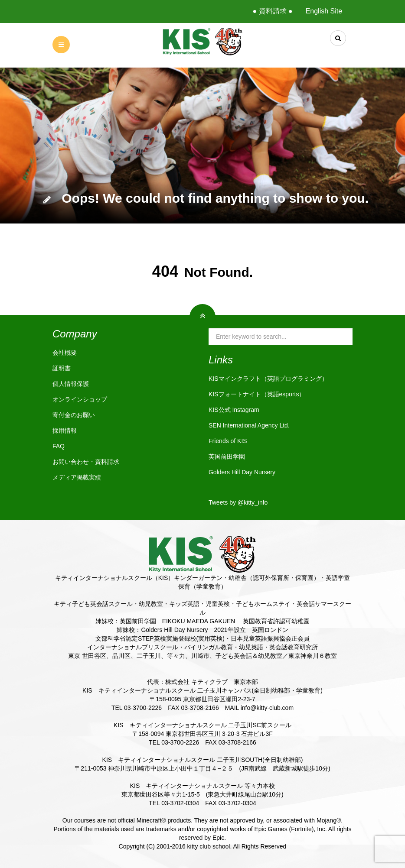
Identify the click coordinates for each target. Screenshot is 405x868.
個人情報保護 (71, 384)
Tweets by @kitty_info (238, 502)
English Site (324, 11)
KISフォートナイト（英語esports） (257, 394)
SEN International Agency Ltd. (249, 425)
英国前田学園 (227, 457)
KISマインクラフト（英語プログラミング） (268, 379)
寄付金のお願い (74, 415)
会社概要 (65, 353)
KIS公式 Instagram (234, 410)
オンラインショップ (80, 399)
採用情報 (65, 431)
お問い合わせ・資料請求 (86, 462)
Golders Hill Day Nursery (242, 472)
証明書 (62, 368)
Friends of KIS (228, 441)
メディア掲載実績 (77, 477)
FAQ (59, 446)
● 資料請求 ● (272, 11)
